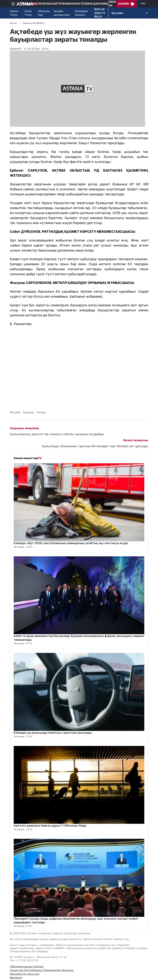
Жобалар (50, 4)
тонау (42, 412)
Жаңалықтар (32, 4)
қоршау (29, 412)
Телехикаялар (69, 4)
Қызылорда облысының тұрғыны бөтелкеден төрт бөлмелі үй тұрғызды (95, 446)
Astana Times (14, 13)
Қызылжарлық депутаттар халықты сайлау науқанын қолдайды (57, 434)
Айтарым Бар (44, 13)
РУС (143, 4)
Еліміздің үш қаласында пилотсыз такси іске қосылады (53, 733)
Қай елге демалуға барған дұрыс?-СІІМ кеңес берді (50, 826)
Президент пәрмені (81, 13)
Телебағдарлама (94, 4)
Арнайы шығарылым (61, 13)
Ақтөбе (16, 412)
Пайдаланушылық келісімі (26, 966)
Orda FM (112, 4)
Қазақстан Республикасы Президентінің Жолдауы (42, 970)
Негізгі (14, 23)
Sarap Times (28, 13)
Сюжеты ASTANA (33, 23)
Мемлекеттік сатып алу (25, 974)
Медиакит (16, 977)
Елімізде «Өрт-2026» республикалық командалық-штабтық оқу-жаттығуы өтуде (71, 543)
